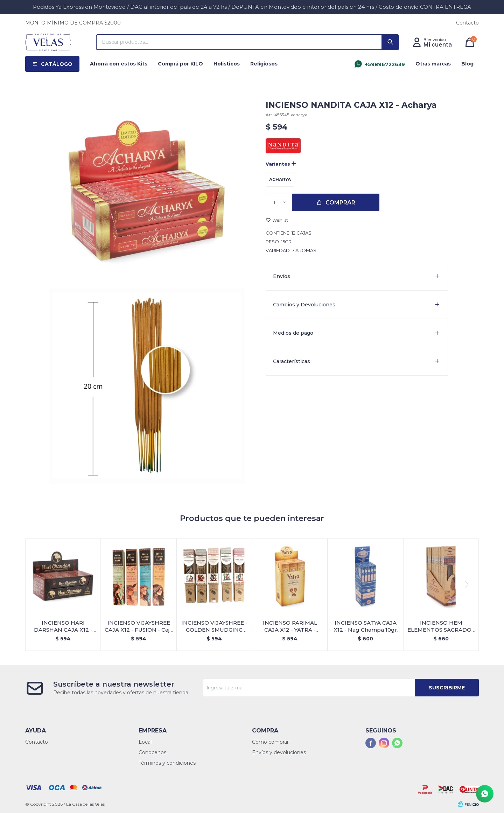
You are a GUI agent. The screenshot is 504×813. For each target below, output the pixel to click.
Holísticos (227, 64)
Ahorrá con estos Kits (119, 64)
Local (145, 742)
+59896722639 (385, 64)
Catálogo (57, 64)
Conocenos (152, 752)
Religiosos (264, 64)
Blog (467, 64)
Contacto (467, 23)
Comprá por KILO (180, 64)
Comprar (340, 203)
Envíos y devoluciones (279, 752)
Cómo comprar (270, 742)
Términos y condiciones (167, 763)
